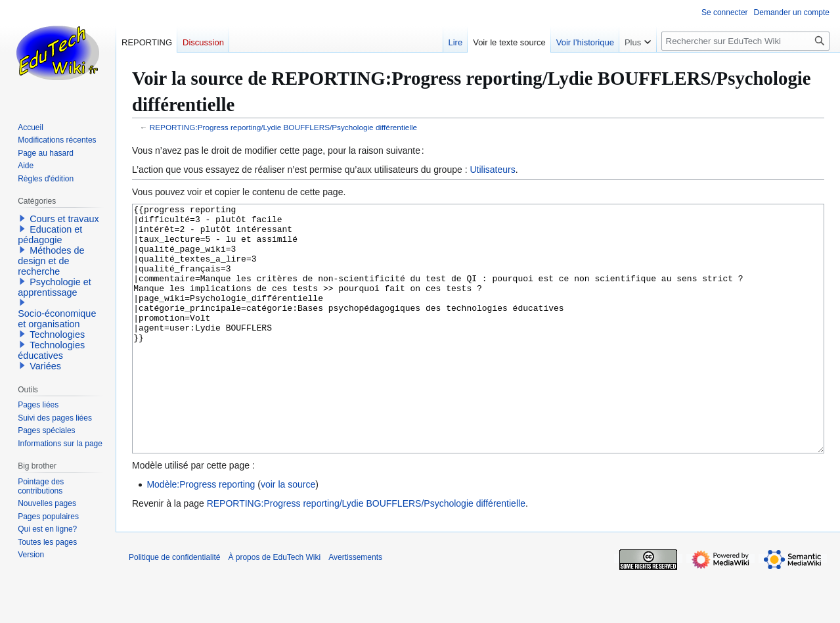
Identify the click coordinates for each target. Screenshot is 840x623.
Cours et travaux (64, 219)
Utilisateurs (492, 170)
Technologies (57, 335)
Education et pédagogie (50, 235)
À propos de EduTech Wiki (274, 607)
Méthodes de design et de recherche (51, 261)
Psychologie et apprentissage (55, 287)
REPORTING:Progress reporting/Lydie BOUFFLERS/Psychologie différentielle (283, 127)
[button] (22, 218)
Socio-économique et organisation (57, 319)
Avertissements (355, 607)
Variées (45, 366)
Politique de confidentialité (174, 607)
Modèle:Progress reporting (201, 534)
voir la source (288, 534)
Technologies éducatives (51, 350)
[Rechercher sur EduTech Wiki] (745, 41)
